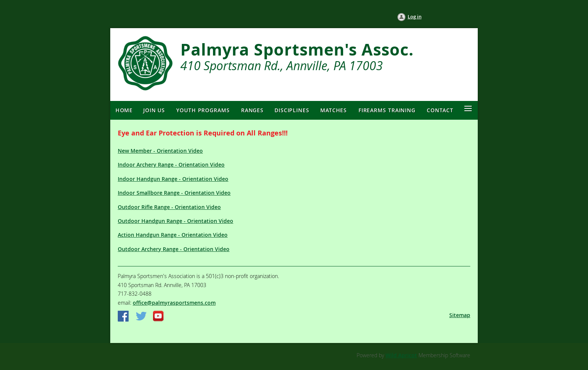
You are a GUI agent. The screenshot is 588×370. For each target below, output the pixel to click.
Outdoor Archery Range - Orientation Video (174, 249)
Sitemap (460, 315)
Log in (415, 17)
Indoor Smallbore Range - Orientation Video (174, 193)
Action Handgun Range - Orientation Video (173, 235)
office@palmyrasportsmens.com (174, 303)
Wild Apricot (401, 355)
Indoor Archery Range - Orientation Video (171, 165)
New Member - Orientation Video (160, 151)
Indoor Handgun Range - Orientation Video (173, 179)
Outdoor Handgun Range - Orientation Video (175, 221)
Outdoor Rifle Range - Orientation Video (169, 207)
